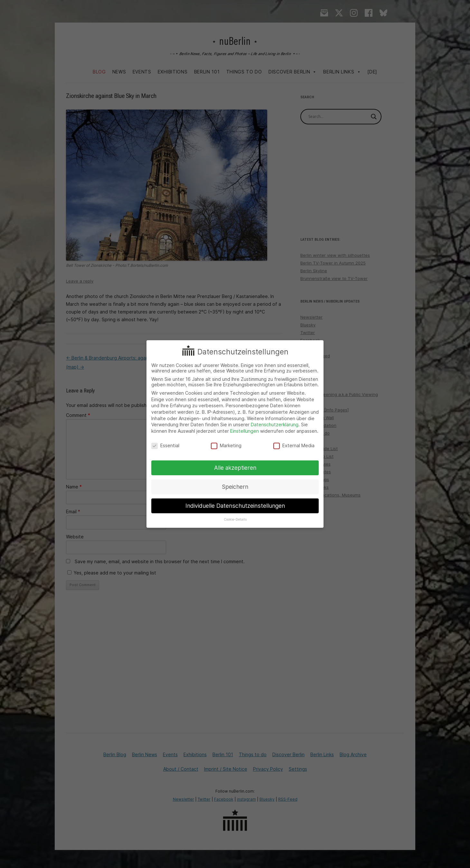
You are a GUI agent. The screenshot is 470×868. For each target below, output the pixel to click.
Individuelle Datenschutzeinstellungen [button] (235, 506)
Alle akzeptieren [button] (235, 468)
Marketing (226, 445)
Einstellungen (244, 431)
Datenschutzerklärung (275, 424)
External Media (294, 445)
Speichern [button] (235, 487)
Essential (165, 445)
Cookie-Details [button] (235, 520)
